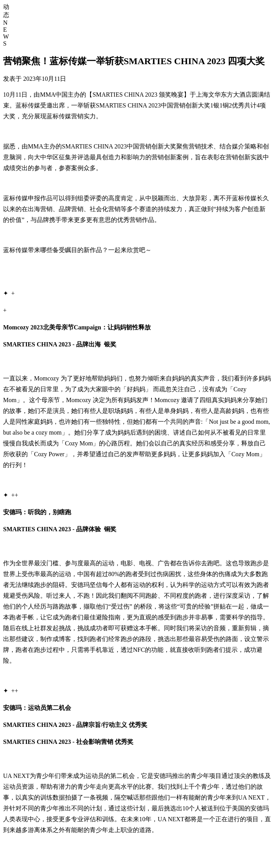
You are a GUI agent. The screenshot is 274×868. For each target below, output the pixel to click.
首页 (211, 19)
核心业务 (247, 19)
